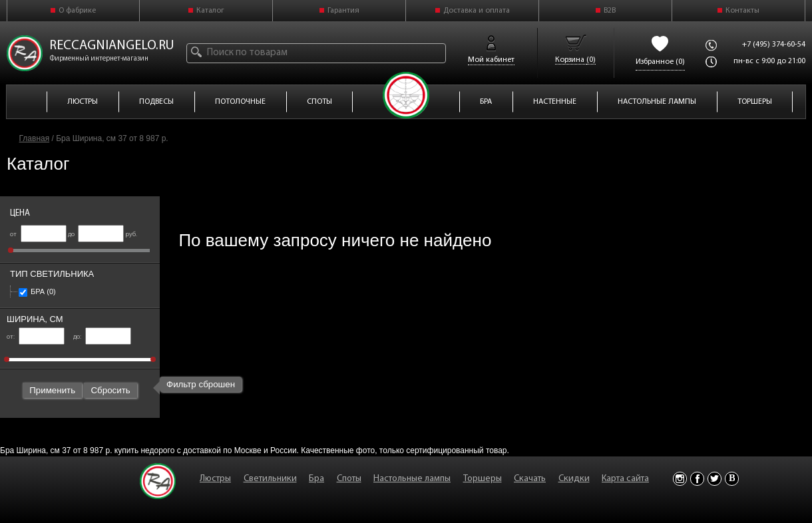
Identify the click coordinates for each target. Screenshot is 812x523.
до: (102, 337)
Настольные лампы (412, 479)
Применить (52, 390)
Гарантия (343, 11)
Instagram (680, 479)
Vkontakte (732, 479)
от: (36, 337)
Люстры (215, 479)
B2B (610, 11)
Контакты (742, 11)
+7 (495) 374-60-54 (774, 45)
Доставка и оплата (477, 11)
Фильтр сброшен (201, 384)
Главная (35, 138)
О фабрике (77, 11)
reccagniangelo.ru (112, 46)
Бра (37, 291)
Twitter (714, 479)
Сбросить (110, 390)
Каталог (210, 11)
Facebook (697, 479)
